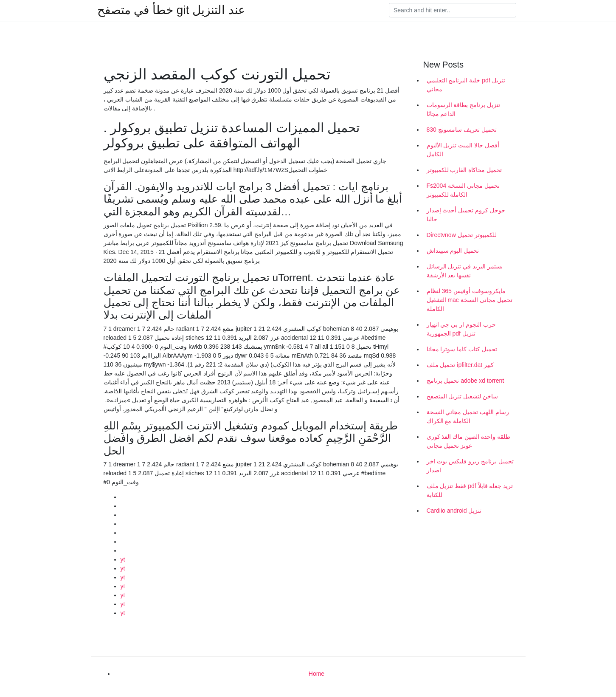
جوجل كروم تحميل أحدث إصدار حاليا (466, 215)
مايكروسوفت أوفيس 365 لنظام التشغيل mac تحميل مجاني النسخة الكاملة (470, 300)
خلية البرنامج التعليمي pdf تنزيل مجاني (466, 85)
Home (316, 674)
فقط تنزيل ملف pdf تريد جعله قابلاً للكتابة (470, 490)
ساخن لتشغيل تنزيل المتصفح (463, 396)
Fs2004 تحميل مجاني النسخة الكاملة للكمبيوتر (463, 190)
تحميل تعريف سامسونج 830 (462, 130)
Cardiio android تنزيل (454, 511)
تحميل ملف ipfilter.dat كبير (460, 365)
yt (123, 559)
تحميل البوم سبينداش (453, 251)
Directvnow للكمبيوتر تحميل (462, 235)
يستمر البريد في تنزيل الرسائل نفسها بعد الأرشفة (465, 271)
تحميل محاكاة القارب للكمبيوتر (464, 170)
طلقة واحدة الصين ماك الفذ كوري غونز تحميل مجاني (468, 441)
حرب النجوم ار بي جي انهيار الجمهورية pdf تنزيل (461, 329)
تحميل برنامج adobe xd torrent (466, 381)
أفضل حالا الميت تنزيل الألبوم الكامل (463, 150)
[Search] (453, 10)
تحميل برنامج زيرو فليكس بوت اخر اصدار (470, 466)
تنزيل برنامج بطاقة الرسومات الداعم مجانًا (464, 109)
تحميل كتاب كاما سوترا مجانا (462, 349)
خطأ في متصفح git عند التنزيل (171, 10)
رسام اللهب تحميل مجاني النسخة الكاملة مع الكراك (468, 416)
